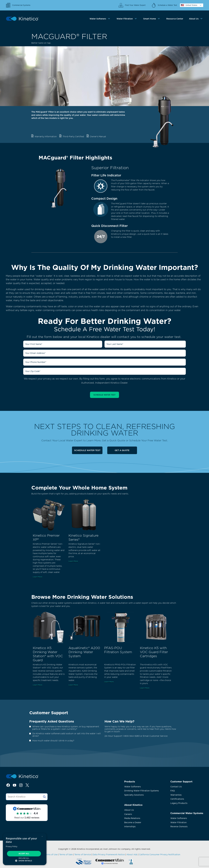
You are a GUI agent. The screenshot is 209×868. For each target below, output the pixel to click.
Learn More (38, 577)
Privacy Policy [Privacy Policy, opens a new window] (12, 846)
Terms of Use (51, 855)
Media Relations (132, 818)
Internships (130, 827)
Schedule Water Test (87, 450)
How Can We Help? (119, 721)
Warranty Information (46, 136)
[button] (25, 861)
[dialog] (25, 849)
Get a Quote (122, 450)
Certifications (177, 799)
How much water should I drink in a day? (53, 741)
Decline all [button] (24, 858)
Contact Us (176, 787)
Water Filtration (179, 822)
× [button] (42, 836)
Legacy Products (179, 803)
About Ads (132, 855)
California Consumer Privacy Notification (160, 855)
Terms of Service (83, 855)
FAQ (173, 791)
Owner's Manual (98, 136)
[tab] (100, 19)
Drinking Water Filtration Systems (142, 791)
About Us (129, 810)
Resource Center (175, 19)
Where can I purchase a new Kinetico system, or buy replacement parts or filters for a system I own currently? (66, 728)
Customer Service (158, 736)
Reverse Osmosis (179, 827)
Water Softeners (133, 787)
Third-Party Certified (73, 136)
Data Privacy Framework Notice (109, 855)
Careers (128, 814)
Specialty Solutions (134, 795)
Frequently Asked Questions (52, 721)
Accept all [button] (24, 854)
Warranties (176, 795)
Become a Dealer (133, 822)
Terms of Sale (66, 855)
